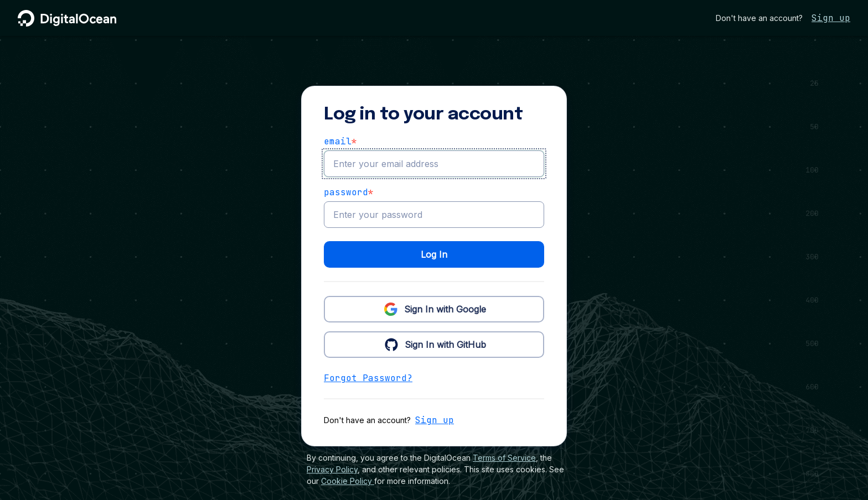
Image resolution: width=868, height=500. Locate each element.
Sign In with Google (434, 309)
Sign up (831, 18)
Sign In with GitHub (434, 344)
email (340, 142)
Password (349, 192)
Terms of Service (504, 458)
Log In (434, 254)
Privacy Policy (332, 469)
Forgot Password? (368, 378)
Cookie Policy (348, 481)
